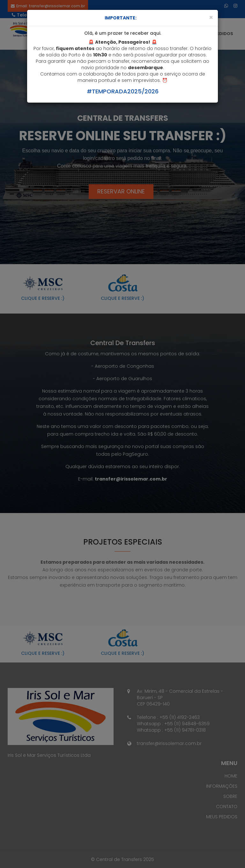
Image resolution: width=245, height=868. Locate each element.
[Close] (211, 17)
